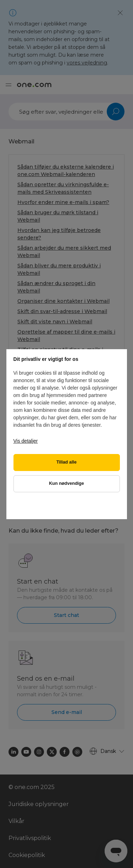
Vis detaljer (26, 441)
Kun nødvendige (66, 483)
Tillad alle (66, 462)
